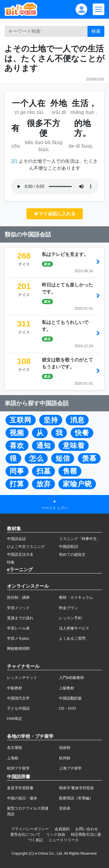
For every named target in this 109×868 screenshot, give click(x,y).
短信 (63, 458)
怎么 (36, 458)
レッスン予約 (70, 618)
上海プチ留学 (70, 768)
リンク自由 (56, 834)
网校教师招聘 (18, 649)
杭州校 (65, 758)
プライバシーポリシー (30, 829)
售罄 (70, 471)
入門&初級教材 (72, 678)
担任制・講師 (18, 597)
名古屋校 (15, 748)
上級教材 (67, 688)
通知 (44, 446)
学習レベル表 (18, 628)
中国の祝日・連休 (22, 798)
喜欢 (17, 446)
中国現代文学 (18, 698)
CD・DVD (68, 708)
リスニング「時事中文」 (80, 539)
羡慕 (89, 458)
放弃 (44, 484)
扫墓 (44, 471)
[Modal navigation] (99, 9)
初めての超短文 (72, 554)
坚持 (51, 420)
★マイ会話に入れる (55, 214)
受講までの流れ (20, 618)
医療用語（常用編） (76, 798)
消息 (77, 420)
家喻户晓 (77, 484)
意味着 (74, 446)
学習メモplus (18, 638)
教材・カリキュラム (76, 597)
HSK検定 (15, 719)
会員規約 (62, 829)
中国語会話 (16, 539)
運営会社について (25, 834)
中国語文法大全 (20, 554)
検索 (96, 31)
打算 (17, 484)
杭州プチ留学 (18, 768)
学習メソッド (18, 608)
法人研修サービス (74, 628)
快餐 (82, 433)
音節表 (65, 808)
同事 (17, 471)
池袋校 (65, 748)
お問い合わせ (87, 829)
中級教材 (15, 688)
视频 (17, 433)
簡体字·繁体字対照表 (77, 788)
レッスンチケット (22, 678)
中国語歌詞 (68, 547)
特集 (11, 562)
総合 (47, 264)
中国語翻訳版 (70, 698)
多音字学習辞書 (20, 788)
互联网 (20, 420)
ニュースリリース (64, 840)
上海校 (13, 758)
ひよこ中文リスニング (26, 547)
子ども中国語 (18, 708)
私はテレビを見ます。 (65, 254)
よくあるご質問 (72, 638)
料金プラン (68, 608)
